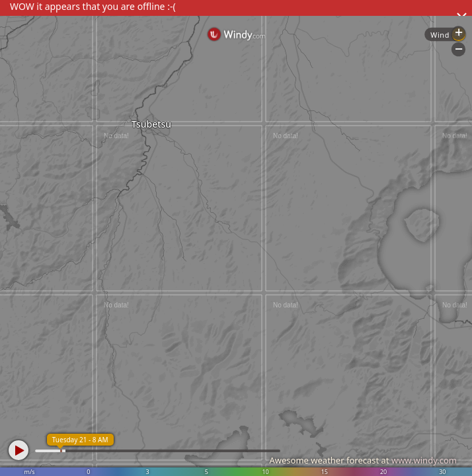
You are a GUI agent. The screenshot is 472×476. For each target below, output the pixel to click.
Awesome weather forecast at (363, 460)
